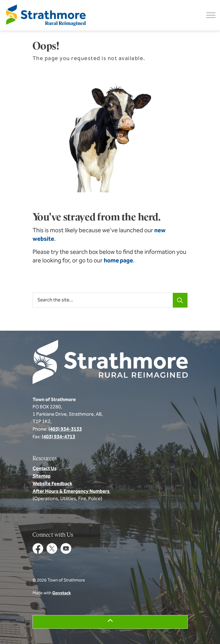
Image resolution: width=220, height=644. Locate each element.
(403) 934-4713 (58, 437)
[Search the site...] (110, 300)
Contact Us (45, 469)
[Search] (180, 300)
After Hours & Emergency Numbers (72, 492)
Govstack (62, 593)
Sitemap (42, 476)
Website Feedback (52, 484)
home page (118, 261)
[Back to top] (110, 622)
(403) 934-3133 (65, 429)
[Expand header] (211, 15)
